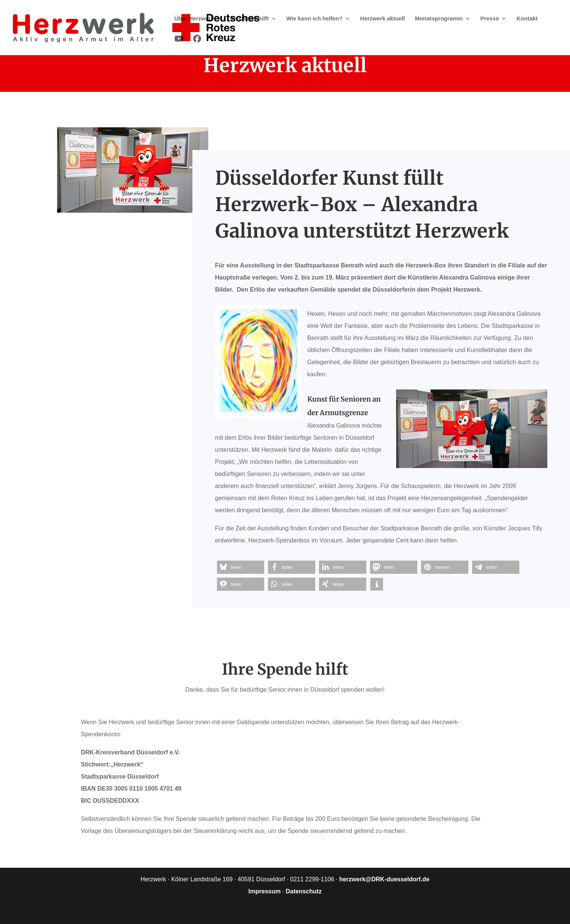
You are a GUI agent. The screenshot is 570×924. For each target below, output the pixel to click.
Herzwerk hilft (250, 19)
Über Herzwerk (194, 19)
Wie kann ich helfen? (314, 19)
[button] (241, 567)
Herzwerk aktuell (383, 19)
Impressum (264, 891)
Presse (490, 19)
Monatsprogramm (439, 19)
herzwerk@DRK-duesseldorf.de (384, 879)
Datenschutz (304, 891)
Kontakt (527, 19)
